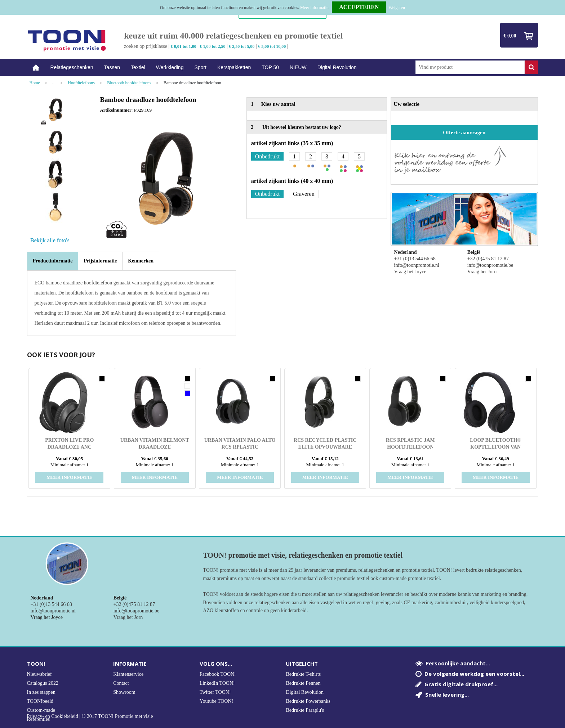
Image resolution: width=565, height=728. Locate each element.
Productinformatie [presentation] (53, 261)
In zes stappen (41, 692)
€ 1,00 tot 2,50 (213, 46)
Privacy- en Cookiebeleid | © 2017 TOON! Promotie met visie (90, 716)
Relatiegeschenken (72, 67)
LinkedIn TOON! (217, 683)
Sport (200, 67)
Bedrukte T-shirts (303, 674)
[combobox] (470, 67)
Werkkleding (170, 67)
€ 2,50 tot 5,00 (242, 46)
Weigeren (397, 8)
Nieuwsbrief (39, 674)
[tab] (53, 261)
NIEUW (298, 67)
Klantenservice (128, 674)
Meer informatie (314, 8)
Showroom (124, 692)
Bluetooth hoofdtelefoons (129, 83)
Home (36, 68)
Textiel (138, 67)
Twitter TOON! (215, 692)
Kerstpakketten (234, 67)
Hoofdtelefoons (81, 83)
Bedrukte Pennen (303, 683)
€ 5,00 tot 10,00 (272, 46)
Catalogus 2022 (43, 683)
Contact (121, 683)
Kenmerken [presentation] (141, 261)
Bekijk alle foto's (50, 240)
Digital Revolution (337, 67)
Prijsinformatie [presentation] (100, 261)
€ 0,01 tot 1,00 (184, 46)
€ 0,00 (510, 36)
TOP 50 (270, 67)
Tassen (112, 67)
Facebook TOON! (218, 674)
